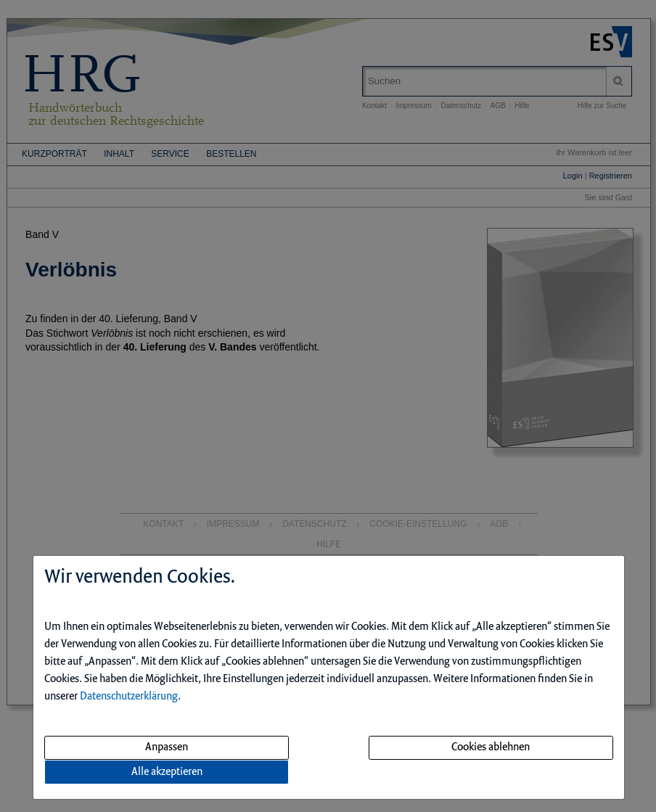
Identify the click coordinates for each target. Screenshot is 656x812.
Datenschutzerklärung (129, 697)
